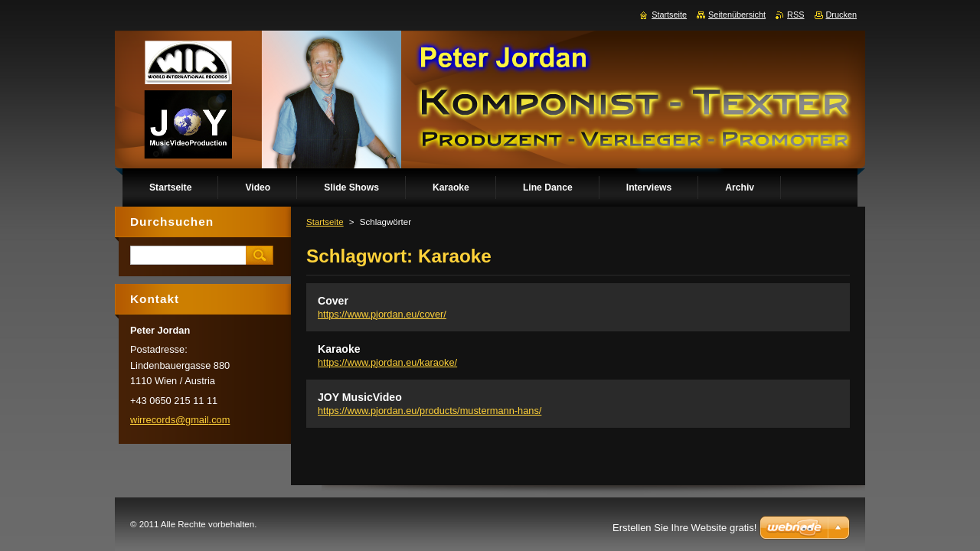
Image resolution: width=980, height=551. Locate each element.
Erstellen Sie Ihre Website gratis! (684, 528)
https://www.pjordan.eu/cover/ (382, 314)
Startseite (325, 222)
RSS (795, 15)
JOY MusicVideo (360, 397)
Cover (333, 301)
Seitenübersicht (737, 15)
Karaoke (339, 349)
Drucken (842, 15)
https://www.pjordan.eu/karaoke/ (387, 362)
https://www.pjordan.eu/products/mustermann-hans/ (430, 411)
